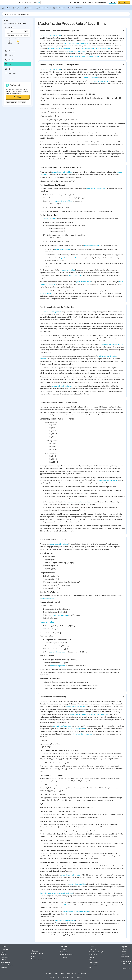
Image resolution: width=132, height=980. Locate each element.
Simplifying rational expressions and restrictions (56, 892)
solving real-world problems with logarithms (95, 48)
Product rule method (47, 621)
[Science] (30, 7)
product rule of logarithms (52, 35)
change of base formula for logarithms (77, 501)
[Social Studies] (44, 7)
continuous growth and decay (65, 920)
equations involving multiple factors (61, 48)
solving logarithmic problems (62, 171)
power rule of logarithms (100, 714)
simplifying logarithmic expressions (76, 43)
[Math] (7, 7)
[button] (29, 2)
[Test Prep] (60, 7)
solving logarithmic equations (76, 706)
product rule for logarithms (52, 311)
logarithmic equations (90, 77)
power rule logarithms (58, 651)
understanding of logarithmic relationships (85, 56)
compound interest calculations (112, 344)
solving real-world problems (63, 904)
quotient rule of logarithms (107, 479)
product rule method (50, 218)
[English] (18, 7)
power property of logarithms (96, 188)
